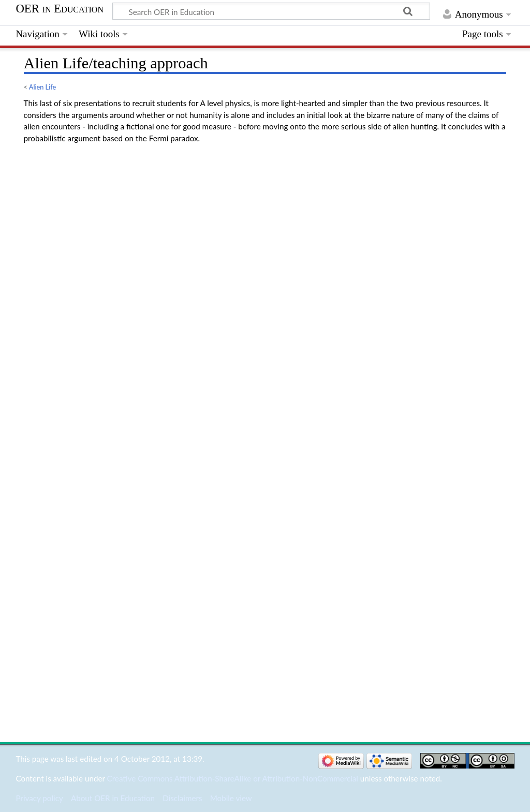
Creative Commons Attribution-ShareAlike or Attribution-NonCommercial (233, 778)
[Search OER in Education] (271, 11)
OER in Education (60, 9)
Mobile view (231, 798)
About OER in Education (113, 798)
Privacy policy (39, 798)
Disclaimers (182, 798)
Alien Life (42, 87)
